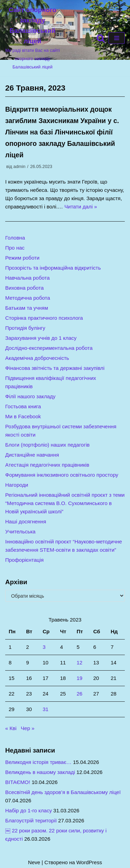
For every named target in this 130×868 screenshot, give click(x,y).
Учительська (20, 531)
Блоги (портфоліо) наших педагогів (47, 445)
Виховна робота (24, 288)
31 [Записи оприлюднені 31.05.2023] (46, 709)
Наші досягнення (26, 521)
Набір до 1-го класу (29, 810)
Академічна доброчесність (37, 358)
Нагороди (17, 485)
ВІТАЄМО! (18, 782)
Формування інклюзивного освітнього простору (62, 475)
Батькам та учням (27, 308)
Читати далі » (81, 207)
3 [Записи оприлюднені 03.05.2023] (44, 647)
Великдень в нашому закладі (40, 772)
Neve (34, 862)
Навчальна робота (27, 278)
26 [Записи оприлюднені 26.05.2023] (80, 694)
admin (20, 166)
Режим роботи (22, 258)
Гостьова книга (23, 406)
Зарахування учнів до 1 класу (41, 338)
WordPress (89, 862)
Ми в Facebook (23, 416)
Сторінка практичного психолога (44, 318)
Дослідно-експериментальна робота (49, 348)
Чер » (28, 728)
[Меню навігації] (117, 38)
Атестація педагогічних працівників (47, 465)
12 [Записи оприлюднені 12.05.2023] (80, 662)
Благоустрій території (31, 820)
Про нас (15, 248)
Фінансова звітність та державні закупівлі (55, 368)
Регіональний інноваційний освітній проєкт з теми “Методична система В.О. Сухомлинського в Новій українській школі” (65, 503)
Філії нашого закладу (30, 396)
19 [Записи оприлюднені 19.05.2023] (80, 678)
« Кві (11, 728)
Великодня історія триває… (38, 762)
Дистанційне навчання (32, 455)
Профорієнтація (24, 560)
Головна (15, 238)
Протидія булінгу (25, 328)
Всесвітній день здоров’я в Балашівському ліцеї (63, 792)
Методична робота (28, 298)
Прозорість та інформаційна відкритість (53, 268)
